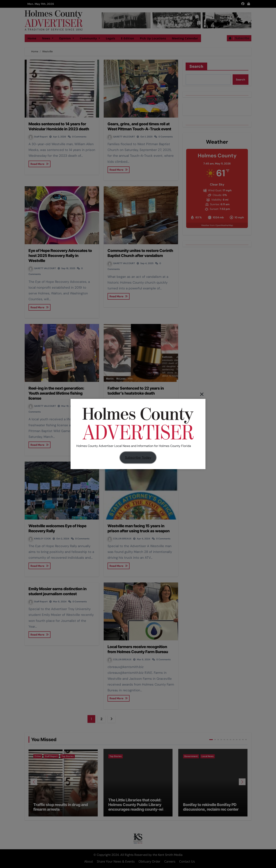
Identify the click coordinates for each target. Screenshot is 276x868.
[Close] (202, 394)
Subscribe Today (138, 458)
